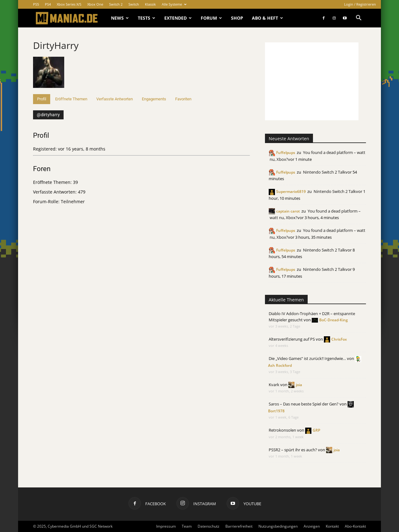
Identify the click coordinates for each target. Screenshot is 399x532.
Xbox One (95, 4)
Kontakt (332, 526)
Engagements (154, 99)
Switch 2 (116, 4)
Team (187, 526)
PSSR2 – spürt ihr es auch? (293, 450)
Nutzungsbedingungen (278, 526)
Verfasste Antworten (115, 99)
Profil (42, 99)
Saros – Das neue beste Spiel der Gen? (304, 404)
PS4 (48, 4)
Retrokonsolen (282, 430)
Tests (147, 18)
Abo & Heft (267, 18)
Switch (134, 4)
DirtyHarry (56, 45)
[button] (358, 19)
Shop (237, 18)
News (120, 18)
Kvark (274, 385)
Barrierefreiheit (239, 526)
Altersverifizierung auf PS (292, 339)
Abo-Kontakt (355, 526)
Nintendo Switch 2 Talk (324, 172)
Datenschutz (209, 526)
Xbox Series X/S (69, 4)
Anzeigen (312, 526)
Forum (211, 18)
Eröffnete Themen (71, 99)
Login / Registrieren (360, 4)
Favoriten (183, 99)
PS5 (36, 4)
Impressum (166, 526)
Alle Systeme (174, 4)
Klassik (150, 4)
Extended (178, 18)
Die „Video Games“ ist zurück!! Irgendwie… (307, 358)
